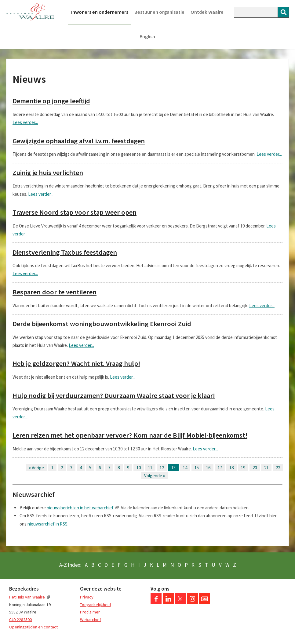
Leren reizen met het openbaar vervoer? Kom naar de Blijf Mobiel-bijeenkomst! (130, 435)
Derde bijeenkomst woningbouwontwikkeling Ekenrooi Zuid (102, 324)
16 (208, 468)
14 (185, 468)
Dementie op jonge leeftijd (51, 101)
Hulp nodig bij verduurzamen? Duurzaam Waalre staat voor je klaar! (114, 395)
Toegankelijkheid (95, 605)
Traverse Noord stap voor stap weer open (75, 212)
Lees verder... (25, 122)
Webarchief (91, 620)
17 (220, 468)
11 (150, 468)
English (147, 36)
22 (278, 468)
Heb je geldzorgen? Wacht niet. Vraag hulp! (76, 363)
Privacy (87, 597)
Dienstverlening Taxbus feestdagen (65, 252)
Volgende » (155, 476)
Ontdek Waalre (207, 12)
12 (162, 468)
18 (231, 468)
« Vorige (36, 468)
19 (243, 468)
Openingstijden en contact (33, 627)
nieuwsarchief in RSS (47, 524)
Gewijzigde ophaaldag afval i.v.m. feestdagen (79, 141)
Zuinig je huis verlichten (48, 173)
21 (266, 468)
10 (139, 468)
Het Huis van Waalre (27, 597)
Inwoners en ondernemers (100, 12)
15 (197, 468)
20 (255, 468)
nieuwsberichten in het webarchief (80, 508)
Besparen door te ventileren (55, 292)
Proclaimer (90, 612)
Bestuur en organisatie (159, 12)
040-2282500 (20, 620)
